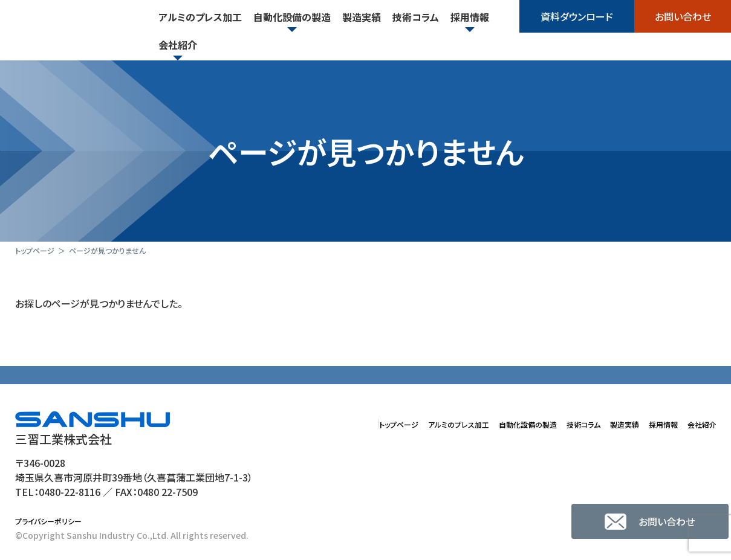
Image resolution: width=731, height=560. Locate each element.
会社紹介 (697, 423)
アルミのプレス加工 (390, 423)
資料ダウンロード (577, 16)
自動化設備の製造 (478, 423)
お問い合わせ (683, 16)
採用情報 (649, 423)
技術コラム (549, 423)
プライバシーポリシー (54, 522)
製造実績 (600, 423)
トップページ (314, 423)
